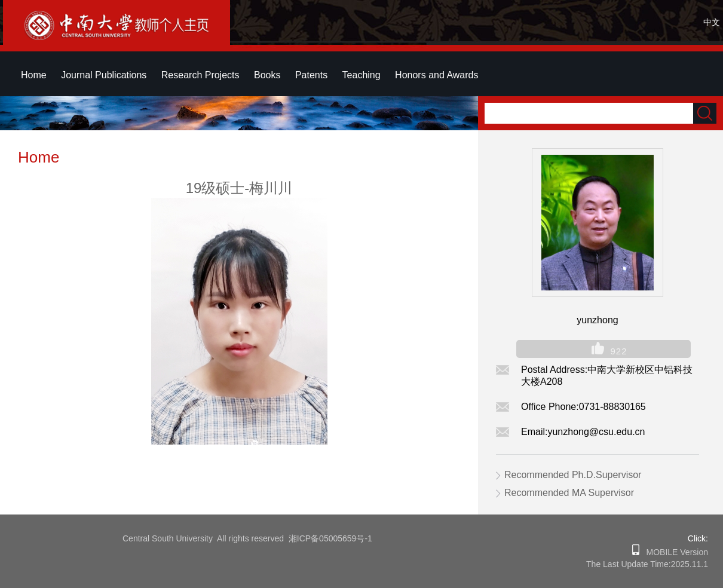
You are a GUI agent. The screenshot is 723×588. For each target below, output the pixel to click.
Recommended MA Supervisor (569, 493)
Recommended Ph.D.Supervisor (573, 475)
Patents (311, 75)
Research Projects (200, 75)
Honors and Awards (436, 75)
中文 (712, 22)
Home (34, 75)
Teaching (362, 75)
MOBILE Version (674, 552)
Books (267, 75)
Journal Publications (104, 75)
